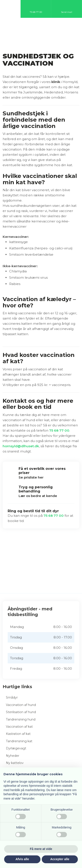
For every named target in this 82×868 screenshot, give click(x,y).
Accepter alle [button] (60, 859)
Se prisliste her (31, 477)
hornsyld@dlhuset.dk (21, 446)
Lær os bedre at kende (38, 496)
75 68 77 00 (59, 430)
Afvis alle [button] (22, 859)
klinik (56, 82)
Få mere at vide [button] (41, 849)
